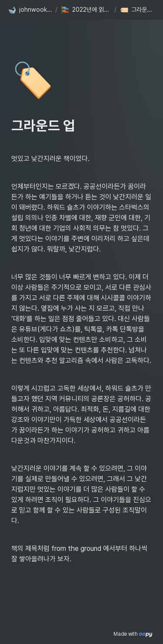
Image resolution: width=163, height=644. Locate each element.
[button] (30, 10)
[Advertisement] (81, 627)
